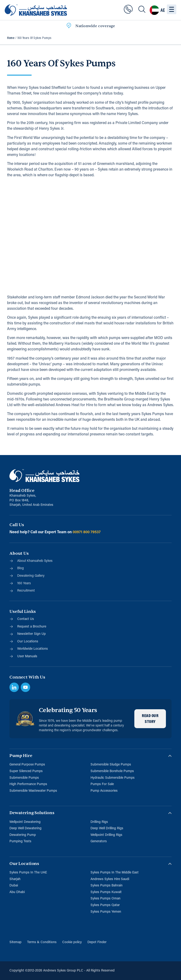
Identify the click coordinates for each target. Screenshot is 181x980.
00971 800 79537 (87, 532)
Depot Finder (97, 942)
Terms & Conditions (42, 942)
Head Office (22, 491)
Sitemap (15, 942)
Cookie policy (72, 942)
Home (11, 38)
